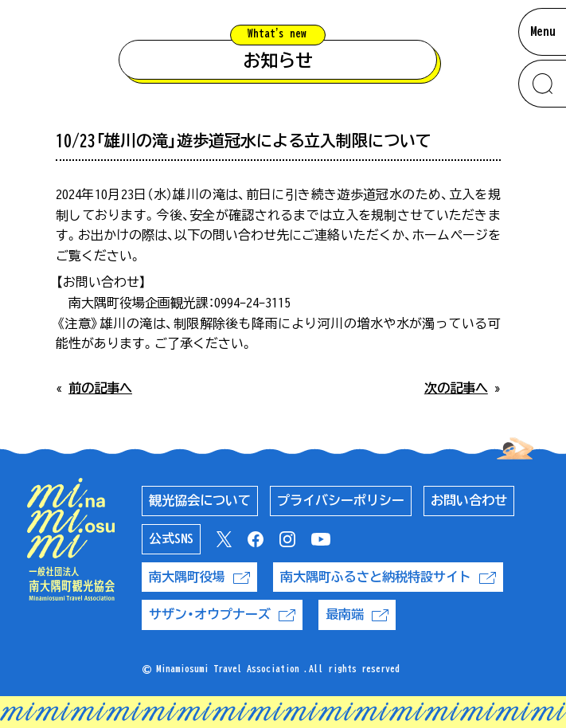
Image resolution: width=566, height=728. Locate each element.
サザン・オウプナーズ (222, 614)
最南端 (357, 614)
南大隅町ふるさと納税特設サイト (388, 577)
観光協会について (200, 500)
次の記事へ (456, 388)
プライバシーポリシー (341, 500)
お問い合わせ (469, 500)
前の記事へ (100, 388)
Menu (543, 31)
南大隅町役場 (199, 577)
